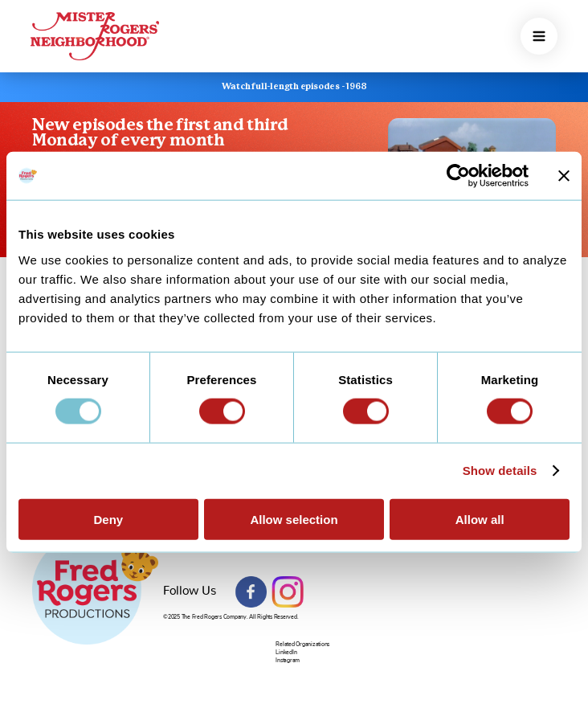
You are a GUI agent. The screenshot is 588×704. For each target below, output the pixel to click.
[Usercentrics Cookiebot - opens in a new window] (458, 176)
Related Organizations (302, 645)
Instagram (288, 592)
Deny (108, 519)
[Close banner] (564, 176)
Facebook (251, 592)
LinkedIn (286, 653)
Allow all (480, 519)
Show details (500, 471)
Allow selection (294, 519)
